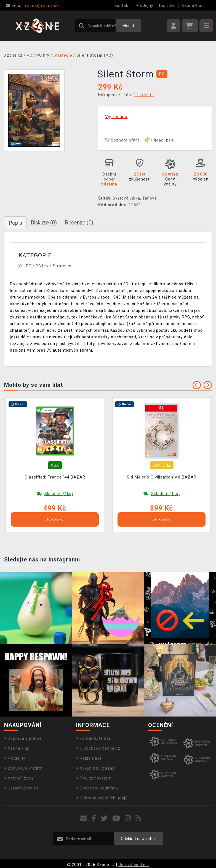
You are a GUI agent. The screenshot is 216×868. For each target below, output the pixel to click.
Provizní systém (94, 778)
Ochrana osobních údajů (102, 798)
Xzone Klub (193, 6)
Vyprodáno (116, 117)
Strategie (62, 266)
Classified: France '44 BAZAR (55, 477)
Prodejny (145, 6)
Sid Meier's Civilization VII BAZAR (162, 477)
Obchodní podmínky (98, 788)
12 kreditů (144, 95)
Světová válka (126, 198)
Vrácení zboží (19, 778)
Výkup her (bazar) (96, 768)
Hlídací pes (159, 140)
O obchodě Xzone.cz (98, 748)
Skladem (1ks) (59, 494)
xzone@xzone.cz (33, 6)
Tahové (150, 198)
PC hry (42, 266)
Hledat (128, 26)
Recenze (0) (79, 223)
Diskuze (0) (44, 223)
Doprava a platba (23, 738)
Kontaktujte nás (94, 738)
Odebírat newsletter (138, 839)
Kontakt (122, 6)
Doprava (167, 6)
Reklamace (89, 758)
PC (29, 266)
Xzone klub (17, 748)
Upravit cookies (21, 788)
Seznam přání (122, 140)
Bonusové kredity (23, 768)
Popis (15, 223)
